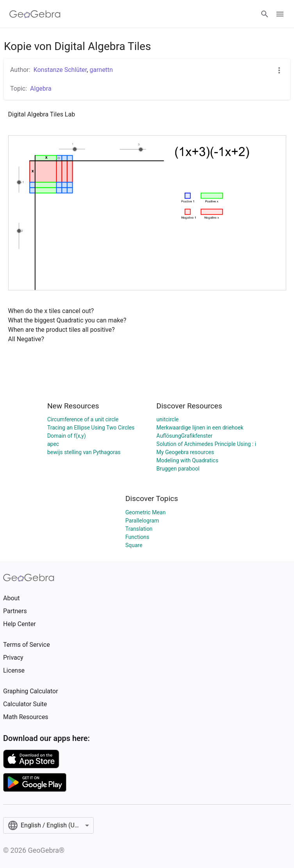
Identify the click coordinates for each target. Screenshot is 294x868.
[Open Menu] (280, 14)
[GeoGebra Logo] (35, 14)
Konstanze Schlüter (60, 70)
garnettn (101, 70)
